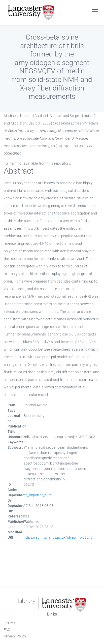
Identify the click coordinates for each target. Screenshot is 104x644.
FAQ (7, 630)
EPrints (10, 623)
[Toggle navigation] (95, 12)
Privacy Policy (15, 636)
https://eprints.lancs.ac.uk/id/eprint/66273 (58, 537)
